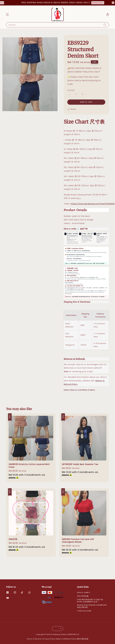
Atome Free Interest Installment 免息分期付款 (92, 606)
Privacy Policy (49, 639)
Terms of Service (34, 639)
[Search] (105, 25)
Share (72, 109)
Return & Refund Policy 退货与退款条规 (72, 639)
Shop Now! (100, 3)
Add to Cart (86, 102)
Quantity (71, 90)
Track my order (84, 611)
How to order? (84, 593)
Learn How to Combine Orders (79, 390)
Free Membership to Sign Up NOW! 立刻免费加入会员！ (90, 601)
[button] (7, 14)
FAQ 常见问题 (83, 596)
